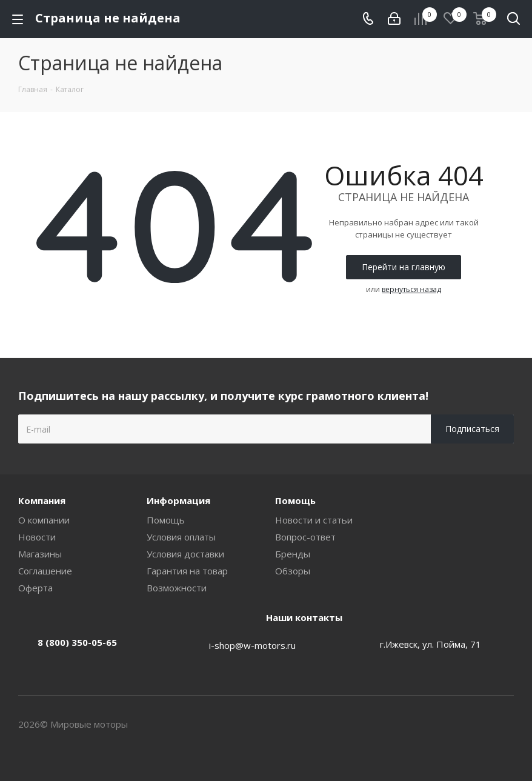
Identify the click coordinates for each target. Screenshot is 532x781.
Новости (37, 537)
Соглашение (45, 571)
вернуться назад (411, 289)
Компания (42, 500)
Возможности (177, 588)
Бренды (293, 554)
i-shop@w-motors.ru (252, 645)
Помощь (166, 520)
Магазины (40, 554)
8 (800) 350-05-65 (77, 642)
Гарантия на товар (187, 571)
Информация (178, 500)
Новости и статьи (314, 520)
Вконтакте (505, 725)
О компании (44, 520)
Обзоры (293, 571)
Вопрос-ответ (305, 537)
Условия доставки (185, 554)
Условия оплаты (181, 537)
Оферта (35, 588)
